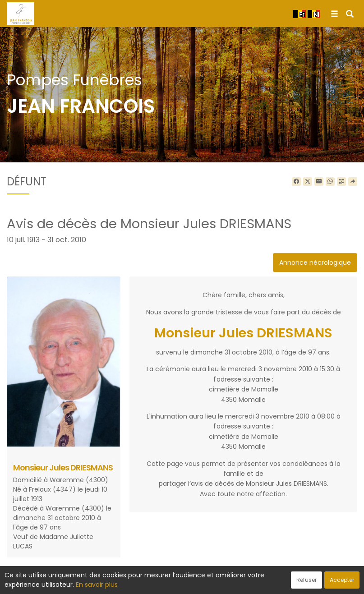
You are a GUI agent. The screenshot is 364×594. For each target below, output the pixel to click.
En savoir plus (97, 585)
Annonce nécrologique (315, 262)
